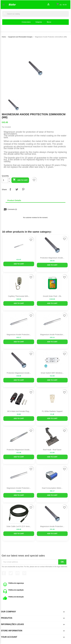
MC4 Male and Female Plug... (19, 411)
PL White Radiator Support (52, 411)
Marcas (49, 22)
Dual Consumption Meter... (52, 488)
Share (10, 189)
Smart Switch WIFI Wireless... (52, 373)
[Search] (35, 14)
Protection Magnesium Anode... (52, 258)
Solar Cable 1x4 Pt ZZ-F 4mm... (19, 526)
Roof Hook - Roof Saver (52, 450)
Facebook (4, 573)
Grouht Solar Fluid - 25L (52, 296)
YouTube (18, 573)
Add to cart (20, 180)
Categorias (39, 22)
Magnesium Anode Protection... (19, 335)
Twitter (11, 573)
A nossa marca (26, 22)
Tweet (17, 189)
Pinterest (23, 189)
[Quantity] (5, 180)
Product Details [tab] (14, 200)
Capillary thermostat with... (19, 296)
